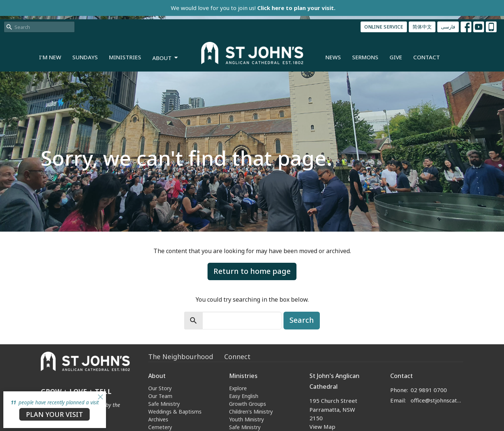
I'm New (50, 57)
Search (302, 320)
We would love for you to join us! (253, 8)
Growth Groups (248, 404)
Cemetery (160, 427)
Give (396, 57)
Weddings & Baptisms (175, 412)
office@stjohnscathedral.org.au (437, 400)
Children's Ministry (251, 412)
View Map (322, 427)
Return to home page (252, 271)
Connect (237, 357)
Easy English (244, 396)
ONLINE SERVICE (384, 27)
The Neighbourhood (181, 357)
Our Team (160, 396)
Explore (238, 388)
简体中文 (422, 27)
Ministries (125, 57)
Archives (158, 419)
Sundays (85, 57)
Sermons (365, 57)
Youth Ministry (246, 419)
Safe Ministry (164, 404)
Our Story (160, 388)
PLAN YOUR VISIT (54, 414)
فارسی (448, 27)
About (166, 58)
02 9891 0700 (429, 390)
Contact (427, 57)
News (333, 57)
